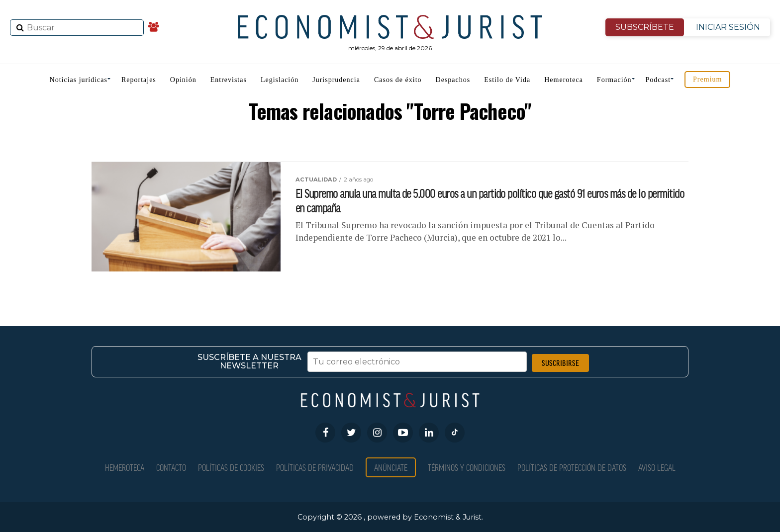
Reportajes (139, 80)
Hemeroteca (564, 80)
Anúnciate (391, 467)
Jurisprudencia (336, 80)
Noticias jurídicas (79, 80)
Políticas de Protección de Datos (572, 467)
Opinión (183, 80)
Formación (614, 80)
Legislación (280, 80)
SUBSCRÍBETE (645, 27)
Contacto (171, 467)
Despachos (453, 80)
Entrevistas (229, 80)
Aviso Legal (657, 467)
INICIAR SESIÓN (728, 27)
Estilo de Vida (507, 80)
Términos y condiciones (467, 467)
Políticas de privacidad (315, 467)
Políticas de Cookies (231, 467)
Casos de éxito (398, 80)
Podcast (658, 80)
